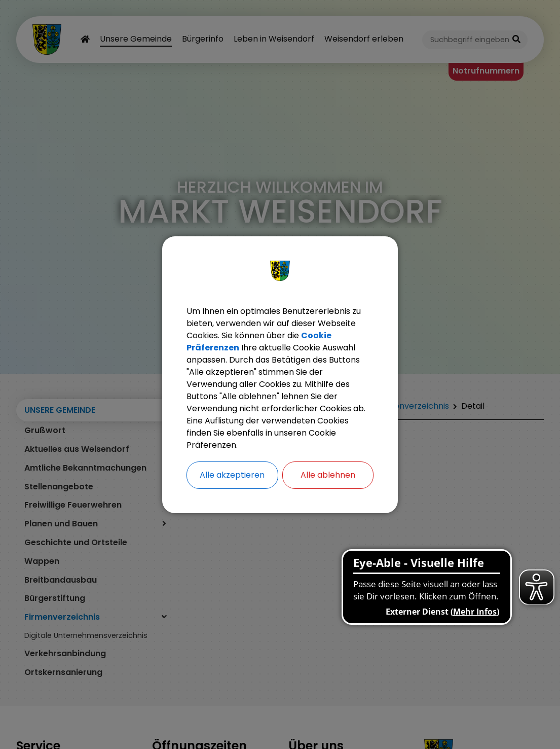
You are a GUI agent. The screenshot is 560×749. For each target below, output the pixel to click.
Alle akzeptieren (232, 475)
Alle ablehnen (328, 475)
